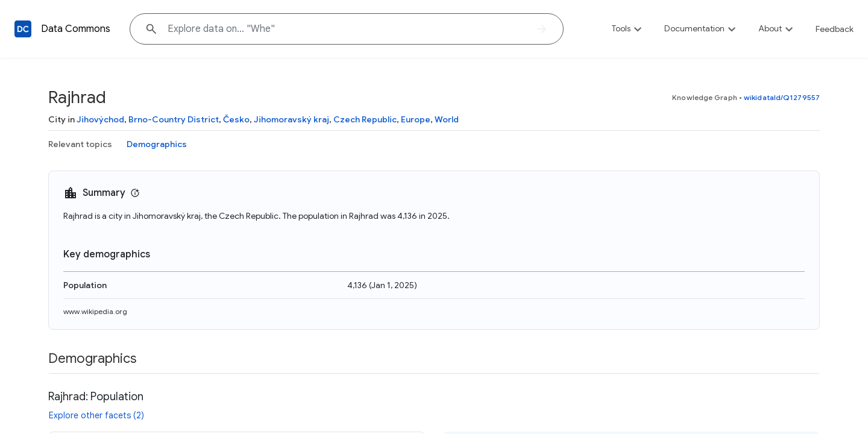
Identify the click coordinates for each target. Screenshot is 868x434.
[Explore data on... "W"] (347, 29)
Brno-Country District (174, 119)
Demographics (157, 144)
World (447, 119)
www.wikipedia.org (95, 311)
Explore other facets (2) (96, 415)
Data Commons (76, 29)
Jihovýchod (100, 119)
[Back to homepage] (23, 29)
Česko (236, 119)
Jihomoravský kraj (291, 119)
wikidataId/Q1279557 (782, 97)
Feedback (835, 29)
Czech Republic (365, 119)
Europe (416, 119)
